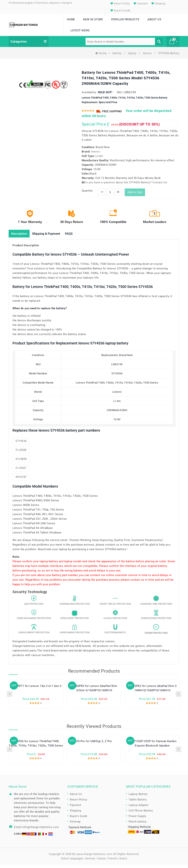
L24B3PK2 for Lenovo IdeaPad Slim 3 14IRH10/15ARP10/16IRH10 (152, 692)
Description (20, 237)
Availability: (89, 96)
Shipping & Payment (49, 237)
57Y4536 (21, 445)
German (90, 862)
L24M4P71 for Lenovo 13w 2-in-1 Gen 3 (36, 690)
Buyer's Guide (120, 10)
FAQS (73, 237)
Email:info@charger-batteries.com (36, 831)
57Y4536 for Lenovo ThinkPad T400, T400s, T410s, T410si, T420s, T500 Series (36, 747)
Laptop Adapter (139, 809)
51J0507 (21, 472)
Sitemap (75, 825)
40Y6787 (21, 481)
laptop (133, 57)
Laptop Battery (138, 798)
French (113, 862)
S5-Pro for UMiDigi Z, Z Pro (94, 745)
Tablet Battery (138, 803)
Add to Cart (135, 196)
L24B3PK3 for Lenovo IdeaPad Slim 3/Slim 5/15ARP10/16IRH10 (94, 692)
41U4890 (21, 463)
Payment (140, 3)
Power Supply (137, 820)
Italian (102, 862)
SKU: (120, 96)
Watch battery (138, 825)
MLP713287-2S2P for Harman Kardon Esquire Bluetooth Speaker (152, 747)
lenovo (148, 57)
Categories (29, 45)
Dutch (123, 862)
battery (117, 57)
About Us (76, 798)
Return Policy (120, 3)
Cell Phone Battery (141, 814)
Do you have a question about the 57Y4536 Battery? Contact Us (124, 186)
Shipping (158, 3)
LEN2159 (130, 96)
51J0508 (21, 454)
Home (101, 57)
